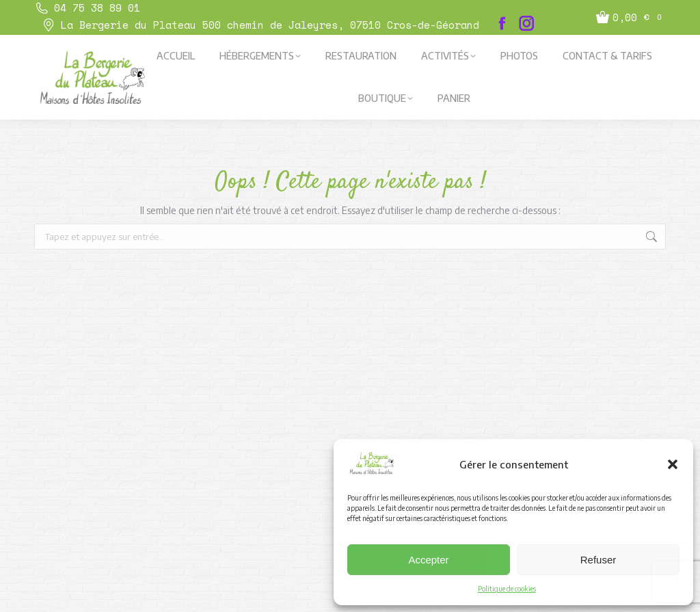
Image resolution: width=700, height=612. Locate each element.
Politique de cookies (507, 589)
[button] (673, 464)
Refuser (598, 560)
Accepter (428, 560)
